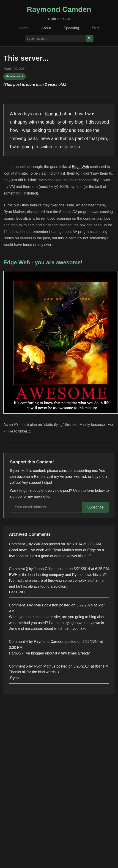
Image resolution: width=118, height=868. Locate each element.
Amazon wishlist (73, 477)
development (15, 76)
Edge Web (80, 167)
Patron (39, 477)
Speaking (71, 28)
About (46, 28)
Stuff (96, 28)
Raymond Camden (59, 9)
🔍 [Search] (89, 39)
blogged (53, 114)
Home (24, 28)
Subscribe (95, 507)
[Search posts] (55, 39)
